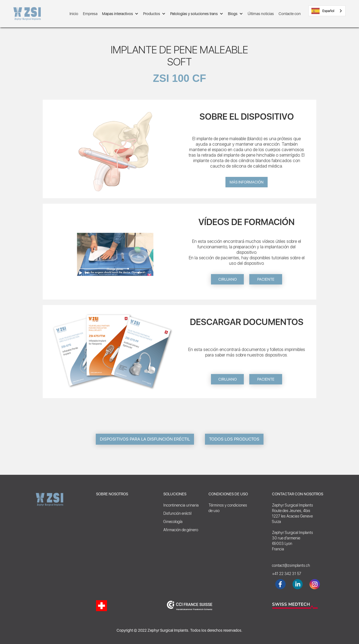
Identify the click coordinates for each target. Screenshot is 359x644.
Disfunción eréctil (177, 513)
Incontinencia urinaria (181, 505)
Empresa (90, 14)
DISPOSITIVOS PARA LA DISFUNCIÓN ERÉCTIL (145, 439)
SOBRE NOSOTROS (112, 494)
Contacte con (290, 14)
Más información (247, 182)
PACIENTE (266, 279)
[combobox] (327, 11)
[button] (120, 14)
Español (323, 11)
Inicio (74, 14)
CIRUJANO (228, 279)
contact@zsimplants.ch (291, 565)
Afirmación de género (181, 530)
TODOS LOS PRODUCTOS (234, 439)
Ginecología (173, 522)
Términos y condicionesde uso (228, 508)
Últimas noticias (261, 14)
